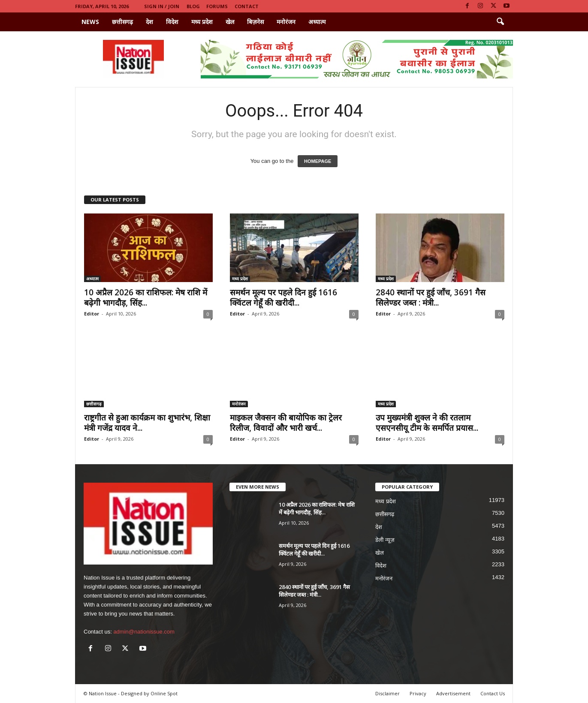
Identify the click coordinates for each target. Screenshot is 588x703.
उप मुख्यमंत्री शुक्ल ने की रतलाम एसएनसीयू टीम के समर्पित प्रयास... (427, 423)
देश (149, 22)
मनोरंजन (286, 22)
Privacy (418, 693)
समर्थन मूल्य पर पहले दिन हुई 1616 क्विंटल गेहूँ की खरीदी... (283, 297)
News (90, 22)
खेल (230, 22)
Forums (217, 6)
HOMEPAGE (318, 161)
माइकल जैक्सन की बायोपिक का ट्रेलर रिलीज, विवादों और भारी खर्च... (286, 423)
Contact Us (493, 693)
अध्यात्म (317, 22)
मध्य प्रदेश (202, 22)
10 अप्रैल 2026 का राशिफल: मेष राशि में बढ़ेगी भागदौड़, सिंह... (146, 297)
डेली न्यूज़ (385, 540)
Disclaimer (387, 693)
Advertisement (453, 693)
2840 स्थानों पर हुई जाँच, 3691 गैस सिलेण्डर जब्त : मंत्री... (431, 297)
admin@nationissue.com (144, 632)
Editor (92, 314)
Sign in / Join (162, 6)
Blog (193, 6)
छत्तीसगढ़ (122, 22)
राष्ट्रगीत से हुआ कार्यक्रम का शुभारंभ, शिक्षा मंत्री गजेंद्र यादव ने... (147, 423)
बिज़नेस (255, 22)
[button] (500, 22)
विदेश (172, 22)
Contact (247, 6)
